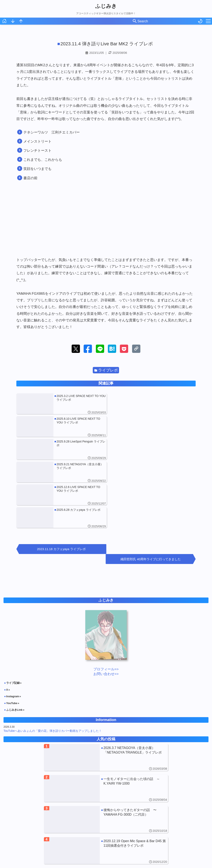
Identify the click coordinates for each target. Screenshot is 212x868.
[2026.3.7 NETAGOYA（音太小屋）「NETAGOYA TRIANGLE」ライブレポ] (106, 679)
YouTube (12, 625)
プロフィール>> (106, 591)
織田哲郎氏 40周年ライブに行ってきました (152, 481)
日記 (142, 834)
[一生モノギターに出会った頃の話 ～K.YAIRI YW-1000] (106, 710)
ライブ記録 (13, 605)
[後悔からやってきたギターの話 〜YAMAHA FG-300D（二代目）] (106, 741)
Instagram (13, 618)
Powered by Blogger (149, 864)
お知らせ (98, 834)
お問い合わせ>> (106, 596)
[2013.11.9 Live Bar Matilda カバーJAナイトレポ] (106, 803)
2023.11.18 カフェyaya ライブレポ (60, 481)
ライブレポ (106, 370)
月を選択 (107, 852)
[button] (76, 349)
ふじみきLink (14, 632)
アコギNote (75, 834)
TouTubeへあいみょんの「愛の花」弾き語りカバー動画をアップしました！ (53, 653)
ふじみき (106, 6)
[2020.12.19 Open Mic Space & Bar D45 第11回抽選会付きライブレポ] (106, 772)
